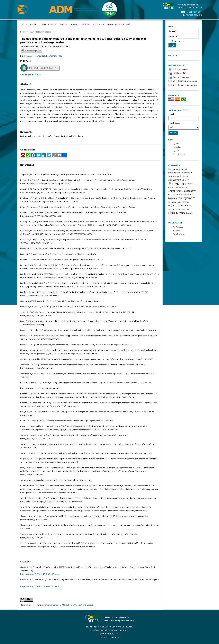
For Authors (178, 231)
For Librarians (178, 234)
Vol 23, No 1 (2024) (35, 32)
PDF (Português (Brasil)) (43, 68)
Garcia (48, 32)
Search (184, 117)
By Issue (176, 144)
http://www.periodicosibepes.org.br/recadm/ (110, 630)
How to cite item (180, 73)
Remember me (178, 41)
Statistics (100, 25)
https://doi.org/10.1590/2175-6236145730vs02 (40, 574)
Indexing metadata (181, 69)
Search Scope (184, 126)
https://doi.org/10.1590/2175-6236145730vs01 (40, 587)
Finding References (181, 77)
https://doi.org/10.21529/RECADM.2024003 (43, 56)
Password (173, 37)
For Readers (178, 227)
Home (23, 32)
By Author (177, 147)
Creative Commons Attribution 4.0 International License (69, 605)
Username (173, 31)
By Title (176, 151)
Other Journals (179, 154)
